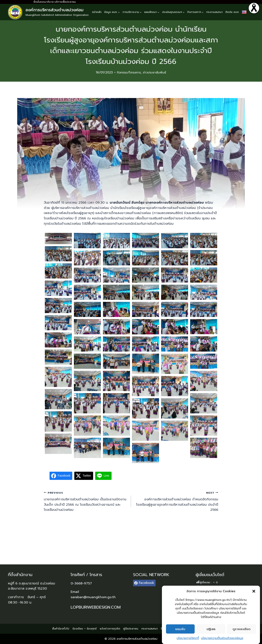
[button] (254, 591)
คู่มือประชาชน (131, 629)
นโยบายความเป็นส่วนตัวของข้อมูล (222, 638)
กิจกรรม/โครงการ (129, 72)
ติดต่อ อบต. (232, 12)
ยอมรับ (180, 629)
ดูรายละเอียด (242, 629)
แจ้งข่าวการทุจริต (110, 629)
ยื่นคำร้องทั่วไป (61, 629)
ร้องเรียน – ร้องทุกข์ (85, 629)
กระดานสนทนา (215, 12)
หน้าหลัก (97, 12)
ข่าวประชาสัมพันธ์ (155, 72)
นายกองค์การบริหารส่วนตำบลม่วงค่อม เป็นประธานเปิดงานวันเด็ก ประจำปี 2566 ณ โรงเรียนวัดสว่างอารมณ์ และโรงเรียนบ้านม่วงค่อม (86, 501)
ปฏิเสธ (211, 629)
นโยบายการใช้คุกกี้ (188, 638)
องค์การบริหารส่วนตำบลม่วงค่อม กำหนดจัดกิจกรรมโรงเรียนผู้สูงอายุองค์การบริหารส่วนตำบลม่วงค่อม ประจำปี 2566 (176, 501)
